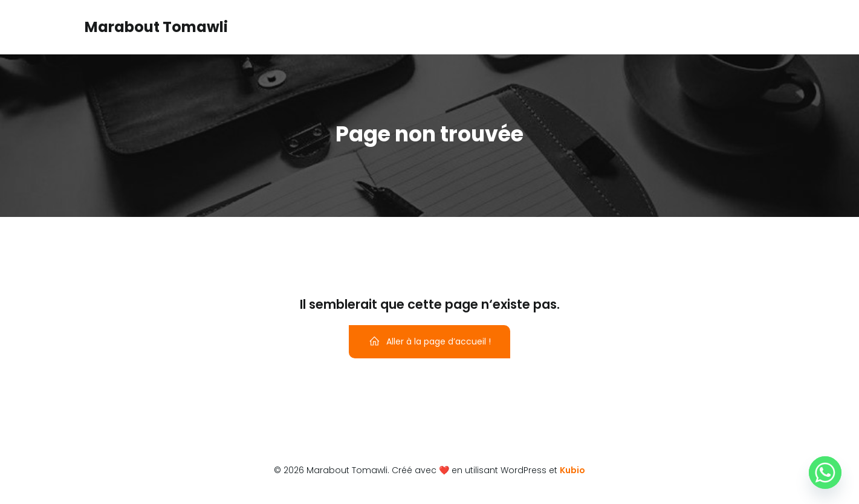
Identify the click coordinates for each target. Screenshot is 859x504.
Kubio (572, 470)
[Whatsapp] (825, 473)
